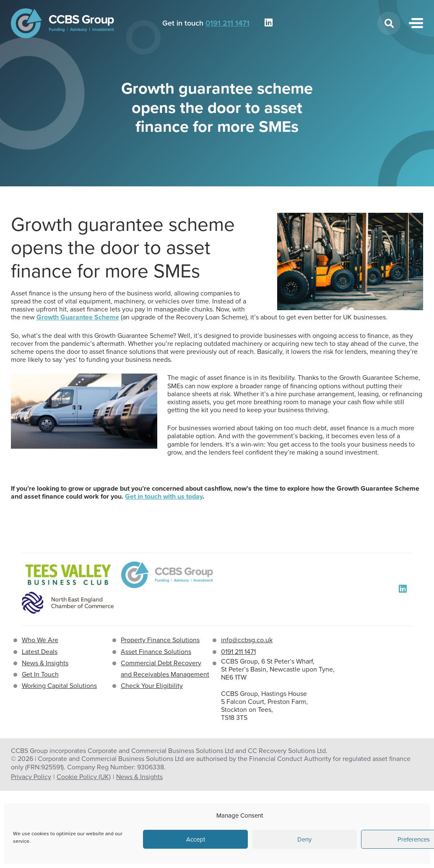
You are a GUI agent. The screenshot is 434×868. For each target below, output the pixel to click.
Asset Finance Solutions (156, 652)
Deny (304, 839)
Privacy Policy (31, 777)
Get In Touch (40, 674)
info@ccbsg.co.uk (247, 640)
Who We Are (40, 640)
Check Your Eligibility (152, 686)
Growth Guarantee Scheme (78, 317)
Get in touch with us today (164, 496)
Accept (196, 839)
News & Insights (45, 663)
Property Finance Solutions (160, 640)
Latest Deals (40, 652)
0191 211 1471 (227, 23)
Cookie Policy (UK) (84, 777)
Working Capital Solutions (59, 686)
